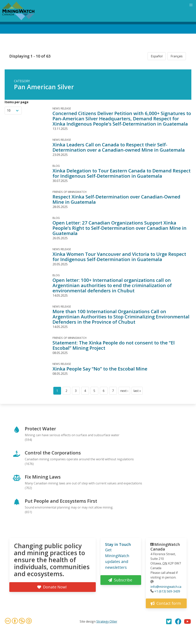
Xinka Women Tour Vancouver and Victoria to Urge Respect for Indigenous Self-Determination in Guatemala (119, 257)
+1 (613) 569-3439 (167, 591)
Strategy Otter (107, 621)
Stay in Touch (118, 544)
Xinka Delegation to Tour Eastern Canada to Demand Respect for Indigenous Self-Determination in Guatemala (122, 173)
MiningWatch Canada (165, 547)
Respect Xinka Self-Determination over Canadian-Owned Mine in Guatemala (116, 199)
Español (157, 56)
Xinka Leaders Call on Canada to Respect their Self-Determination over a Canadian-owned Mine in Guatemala (119, 147)
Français (177, 56)
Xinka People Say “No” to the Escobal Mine (100, 369)
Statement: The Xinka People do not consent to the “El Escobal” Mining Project (114, 345)
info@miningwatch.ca (166, 587)
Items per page (17, 102)
